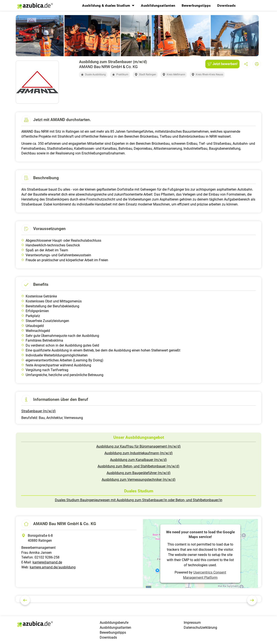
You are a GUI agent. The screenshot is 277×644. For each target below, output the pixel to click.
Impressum (192, 623)
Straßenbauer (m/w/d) (39, 411)
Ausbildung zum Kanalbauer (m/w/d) (138, 460)
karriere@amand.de (47, 562)
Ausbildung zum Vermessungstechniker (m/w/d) (139, 480)
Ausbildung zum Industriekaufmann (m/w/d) (139, 453)
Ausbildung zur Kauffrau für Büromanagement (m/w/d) (138, 446)
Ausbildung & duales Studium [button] (107, 5)
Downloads (226, 5)
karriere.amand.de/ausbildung (53, 567)
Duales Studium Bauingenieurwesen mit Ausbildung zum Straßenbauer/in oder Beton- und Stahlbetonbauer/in (139, 500)
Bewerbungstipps (196, 5)
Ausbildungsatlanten (158, 5)
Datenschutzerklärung (200, 628)
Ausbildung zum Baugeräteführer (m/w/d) (139, 473)
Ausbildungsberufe (114, 623)
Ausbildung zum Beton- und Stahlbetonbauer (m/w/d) (138, 466)
